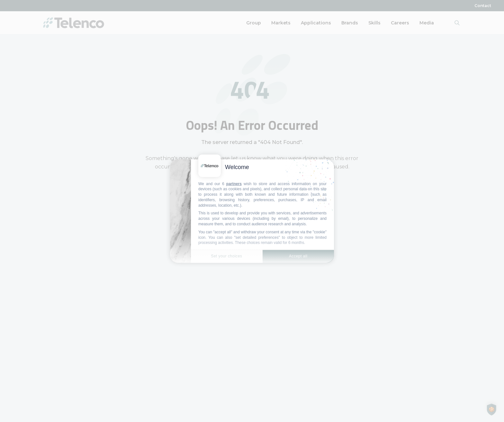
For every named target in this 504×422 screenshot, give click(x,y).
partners (234, 184)
